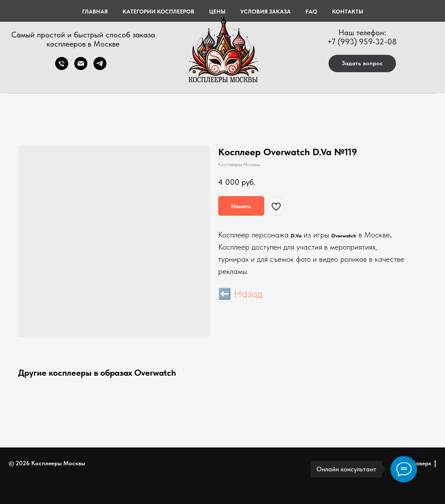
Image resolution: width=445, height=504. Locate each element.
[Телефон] (62, 68)
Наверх (424, 464)
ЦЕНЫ (217, 12)
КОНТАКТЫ (348, 12)
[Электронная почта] (81, 68)
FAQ (311, 12)
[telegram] (100, 68)
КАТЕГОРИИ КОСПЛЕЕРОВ (158, 12)
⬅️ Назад (240, 294)
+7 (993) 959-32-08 (362, 42)
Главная (95, 12)
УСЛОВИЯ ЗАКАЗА (266, 12)
